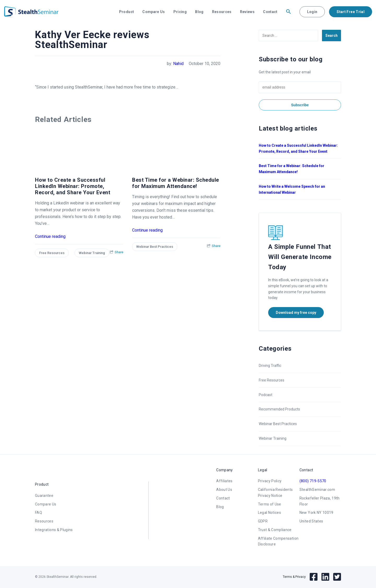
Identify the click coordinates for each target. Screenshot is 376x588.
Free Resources (52, 253)
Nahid (178, 64)
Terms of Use (270, 504)
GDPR (263, 521)
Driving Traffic (270, 366)
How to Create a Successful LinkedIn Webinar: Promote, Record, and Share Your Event (73, 186)
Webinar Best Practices (155, 247)
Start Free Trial (351, 12)
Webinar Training (92, 253)
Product (127, 12)
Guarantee (44, 496)
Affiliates (224, 481)
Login (312, 12)
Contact (270, 12)
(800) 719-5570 (313, 481)
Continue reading (50, 236)
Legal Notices (270, 513)
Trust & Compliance (275, 530)
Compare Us (154, 12)
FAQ (39, 513)
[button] (289, 12)
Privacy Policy (270, 481)
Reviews (247, 12)
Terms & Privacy (294, 577)
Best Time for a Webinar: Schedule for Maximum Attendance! (176, 183)
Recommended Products (279, 409)
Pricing (180, 12)
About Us (224, 490)
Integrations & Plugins (54, 530)
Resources (222, 12)
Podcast (266, 395)
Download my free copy (296, 313)
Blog (199, 12)
